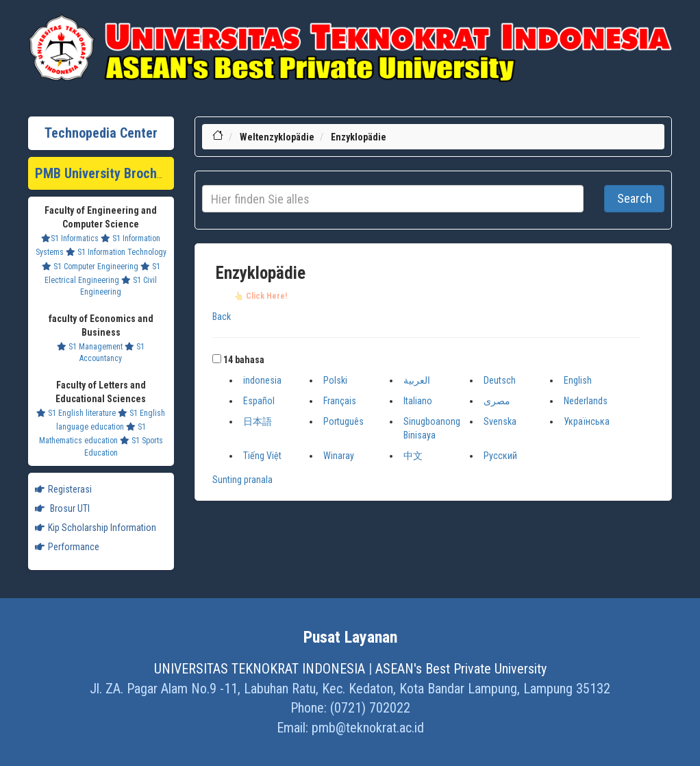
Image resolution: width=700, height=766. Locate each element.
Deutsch (500, 380)
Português (343, 421)
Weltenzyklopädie (277, 137)
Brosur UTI (62, 508)
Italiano (418, 401)
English (578, 380)
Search (635, 198)
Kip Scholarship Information (96, 528)
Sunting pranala (242, 480)
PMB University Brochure (105, 173)
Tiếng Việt (262, 456)
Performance (67, 547)
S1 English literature (76, 413)
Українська (587, 421)
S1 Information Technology (116, 252)
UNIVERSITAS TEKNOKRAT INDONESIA (260, 669)
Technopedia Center (101, 133)
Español (259, 401)
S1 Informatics (70, 238)
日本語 (258, 421)
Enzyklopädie (359, 137)
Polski (335, 380)
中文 (413, 456)
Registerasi (63, 489)
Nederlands (586, 401)
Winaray (339, 456)
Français (340, 401)
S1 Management (90, 347)
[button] (217, 359)
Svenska (500, 421)
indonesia (262, 380)
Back (222, 317)
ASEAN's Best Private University (461, 669)
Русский (500, 456)
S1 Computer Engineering (90, 267)
